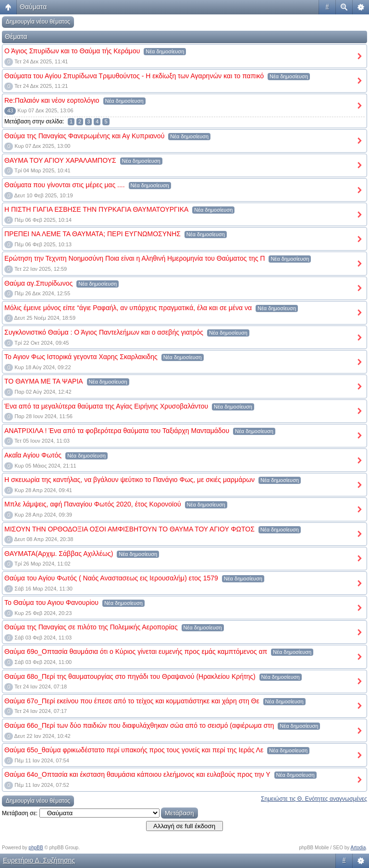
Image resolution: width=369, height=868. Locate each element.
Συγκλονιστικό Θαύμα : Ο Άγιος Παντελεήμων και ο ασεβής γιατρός (104, 332)
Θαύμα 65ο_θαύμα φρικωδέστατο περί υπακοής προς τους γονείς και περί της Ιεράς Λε (134, 750)
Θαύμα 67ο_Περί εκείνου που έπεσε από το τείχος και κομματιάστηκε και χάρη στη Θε (132, 701)
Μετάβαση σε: (20, 813)
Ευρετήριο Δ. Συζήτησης (39, 860)
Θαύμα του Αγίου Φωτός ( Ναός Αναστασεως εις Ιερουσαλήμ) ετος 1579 (111, 578)
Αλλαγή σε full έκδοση (184, 826)
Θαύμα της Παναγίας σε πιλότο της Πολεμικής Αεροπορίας (91, 627)
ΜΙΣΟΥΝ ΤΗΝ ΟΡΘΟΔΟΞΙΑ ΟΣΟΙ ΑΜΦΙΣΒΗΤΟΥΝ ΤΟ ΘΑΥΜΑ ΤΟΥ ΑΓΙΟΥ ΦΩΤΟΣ (129, 529)
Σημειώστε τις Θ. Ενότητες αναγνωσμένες (314, 799)
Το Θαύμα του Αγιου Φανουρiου (51, 603)
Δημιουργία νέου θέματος (38, 22)
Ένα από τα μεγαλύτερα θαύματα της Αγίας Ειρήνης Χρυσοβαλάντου (106, 406)
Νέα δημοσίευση (165, 51)
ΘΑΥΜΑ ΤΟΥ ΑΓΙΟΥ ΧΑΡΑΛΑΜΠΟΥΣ (60, 160)
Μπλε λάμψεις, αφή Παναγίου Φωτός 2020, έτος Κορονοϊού (93, 504)
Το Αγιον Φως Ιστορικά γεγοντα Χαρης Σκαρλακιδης (81, 357)
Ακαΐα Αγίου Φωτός (33, 455)
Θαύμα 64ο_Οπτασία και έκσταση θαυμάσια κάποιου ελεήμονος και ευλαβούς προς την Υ (137, 774)
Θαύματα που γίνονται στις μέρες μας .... (65, 185)
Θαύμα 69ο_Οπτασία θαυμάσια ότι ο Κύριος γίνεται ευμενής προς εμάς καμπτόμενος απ (136, 651)
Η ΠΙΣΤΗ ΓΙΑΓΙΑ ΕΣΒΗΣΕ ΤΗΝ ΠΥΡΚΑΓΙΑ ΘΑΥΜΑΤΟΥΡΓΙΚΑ (96, 209)
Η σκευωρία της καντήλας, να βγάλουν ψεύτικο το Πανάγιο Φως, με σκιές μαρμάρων (129, 480)
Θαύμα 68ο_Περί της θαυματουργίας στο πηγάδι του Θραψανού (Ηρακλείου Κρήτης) (130, 676)
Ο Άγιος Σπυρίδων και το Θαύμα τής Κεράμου (72, 51)
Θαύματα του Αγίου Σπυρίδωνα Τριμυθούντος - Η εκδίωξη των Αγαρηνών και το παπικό (134, 76)
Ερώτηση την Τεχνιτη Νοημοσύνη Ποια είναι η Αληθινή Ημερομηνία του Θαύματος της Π (135, 258)
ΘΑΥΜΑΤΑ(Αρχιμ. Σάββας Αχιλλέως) (59, 554)
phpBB (36, 848)
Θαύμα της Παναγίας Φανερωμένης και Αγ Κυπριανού (84, 136)
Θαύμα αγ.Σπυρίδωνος (38, 283)
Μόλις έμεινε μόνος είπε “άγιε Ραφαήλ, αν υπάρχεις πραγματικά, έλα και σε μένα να (128, 308)
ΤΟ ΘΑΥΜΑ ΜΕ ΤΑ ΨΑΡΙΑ (44, 381)
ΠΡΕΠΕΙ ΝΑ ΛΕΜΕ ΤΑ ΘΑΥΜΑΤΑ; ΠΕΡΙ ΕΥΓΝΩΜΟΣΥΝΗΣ (92, 234)
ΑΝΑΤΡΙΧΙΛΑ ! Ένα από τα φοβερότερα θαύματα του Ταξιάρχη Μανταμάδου (117, 431)
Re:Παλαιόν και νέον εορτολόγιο (52, 100)
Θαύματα (33, 7)
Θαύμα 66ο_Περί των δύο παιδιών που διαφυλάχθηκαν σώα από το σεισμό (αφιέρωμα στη (139, 725)
